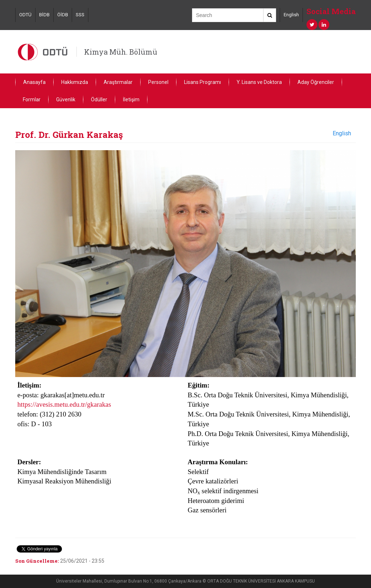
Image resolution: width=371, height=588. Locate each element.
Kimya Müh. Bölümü (121, 52)
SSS (80, 15)
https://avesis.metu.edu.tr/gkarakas (64, 404)
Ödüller (99, 100)
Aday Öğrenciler (316, 82)
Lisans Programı (203, 82)
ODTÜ (25, 15)
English (291, 15)
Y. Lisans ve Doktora (259, 82)
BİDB (44, 15)
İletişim (131, 100)
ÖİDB (63, 15)
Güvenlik (66, 100)
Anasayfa (34, 82)
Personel (158, 82)
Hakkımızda (75, 82)
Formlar (32, 100)
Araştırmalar (118, 82)
